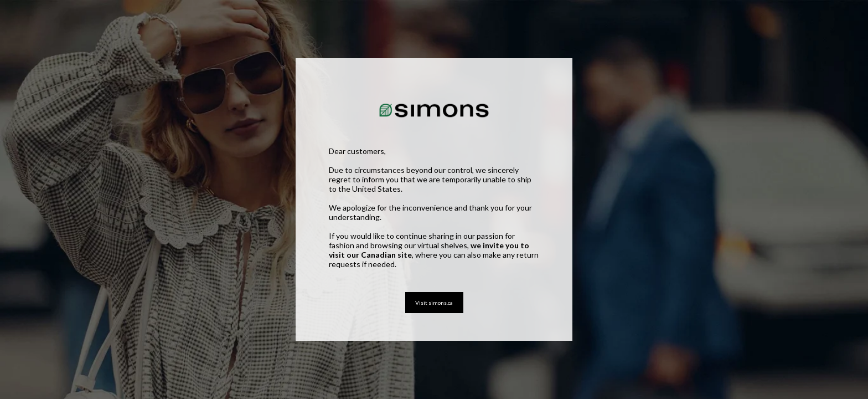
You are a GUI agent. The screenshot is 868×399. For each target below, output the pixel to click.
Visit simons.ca (434, 303)
